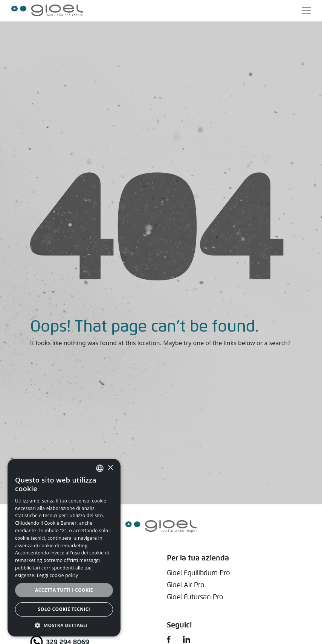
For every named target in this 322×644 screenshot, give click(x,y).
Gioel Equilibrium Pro (198, 573)
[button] (64, 625)
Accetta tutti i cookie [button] (64, 590)
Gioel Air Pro (186, 585)
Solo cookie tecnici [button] (64, 609)
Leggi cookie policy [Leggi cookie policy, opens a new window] (58, 575)
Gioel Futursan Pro (195, 597)
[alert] (64, 548)
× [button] (110, 468)
